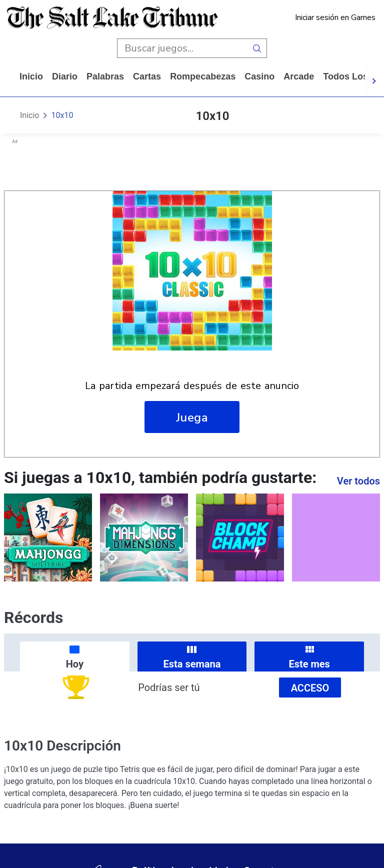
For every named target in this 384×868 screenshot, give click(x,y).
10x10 (62, 115)
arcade (299, 76)
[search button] (257, 48)
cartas (147, 76)
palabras (105, 76)
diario (65, 76)
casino (259, 76)
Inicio (31, 76)
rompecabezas (203, 76)
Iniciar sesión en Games (335, 17)
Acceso (310, 688)
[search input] (182, 48)
